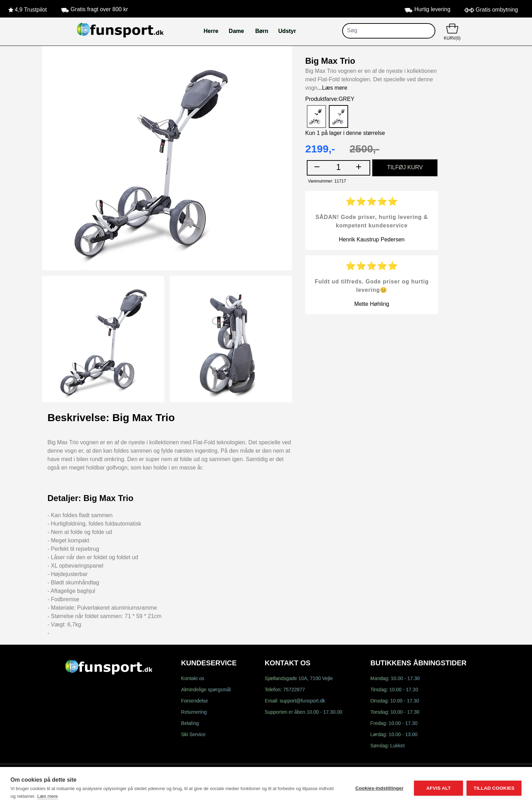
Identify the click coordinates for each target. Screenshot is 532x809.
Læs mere (48, 796)
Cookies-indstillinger (379, 788)
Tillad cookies (494, 788)
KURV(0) (452, 31)
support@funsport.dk (302, 701)
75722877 (294, 690)
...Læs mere (332, 88)
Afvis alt (438, 788)
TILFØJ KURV (405, 168)
